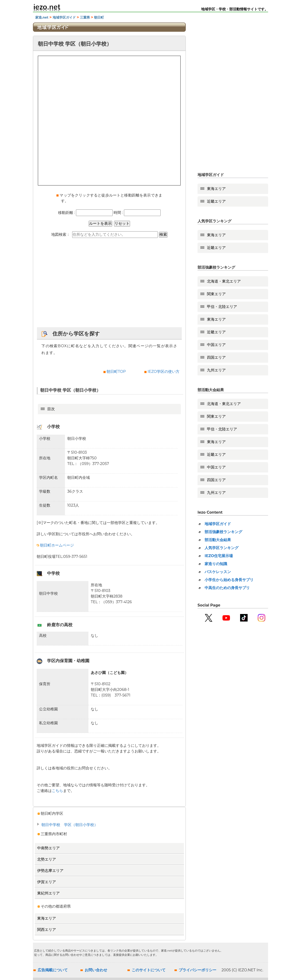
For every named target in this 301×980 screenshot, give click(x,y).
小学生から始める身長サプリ (229, 580)
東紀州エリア (48, 893)
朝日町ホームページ (55, 545)
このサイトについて (149, 970)
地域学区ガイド (64, 17)
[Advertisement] (109, 285)
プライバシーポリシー (198, 970)
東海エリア (47, 918)
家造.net (42, 17)
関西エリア (47, 930)
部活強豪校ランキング (223, 532)
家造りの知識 (216, 564)
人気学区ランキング (222, 548)
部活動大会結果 (218, 540)
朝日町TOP (116, 372)
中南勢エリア (48, 848)
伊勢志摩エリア (50, 871)
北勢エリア (47, 859)
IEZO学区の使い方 (164, 372)
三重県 (85, 17)
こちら (57, 791)
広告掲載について (53, 970)
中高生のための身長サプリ (227, 588)
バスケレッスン (218, 572)
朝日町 (99, 17)
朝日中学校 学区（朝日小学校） (70, 825)
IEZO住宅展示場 (219, 556)
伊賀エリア (47, 882)
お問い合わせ (96, 970)
